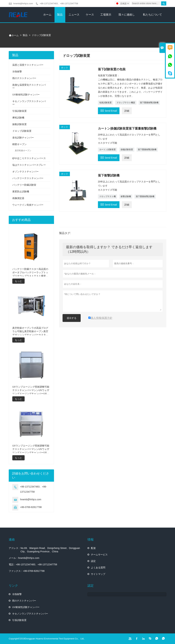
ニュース (74, 15)
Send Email (109, 110)
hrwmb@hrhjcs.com (23, 3)
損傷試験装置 (127, 150)
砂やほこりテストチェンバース (29, 158)
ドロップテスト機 (107, 196)
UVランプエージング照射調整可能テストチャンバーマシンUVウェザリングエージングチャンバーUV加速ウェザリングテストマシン (31, 449)
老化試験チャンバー (23, 138)
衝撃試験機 (126, 196)
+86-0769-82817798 (31, 507)
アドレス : (14, 548)
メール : (13, 558)
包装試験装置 (105, 103)
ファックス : (15, 571)
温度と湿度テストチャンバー (28, 65)
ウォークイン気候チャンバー (28, 205)
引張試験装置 (19, 111)
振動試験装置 (19, 124)
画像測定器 (18, 198)
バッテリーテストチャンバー (28, 178)
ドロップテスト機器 (126, 103)
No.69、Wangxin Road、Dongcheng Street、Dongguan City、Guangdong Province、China (50, 550)
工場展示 (106, 15)
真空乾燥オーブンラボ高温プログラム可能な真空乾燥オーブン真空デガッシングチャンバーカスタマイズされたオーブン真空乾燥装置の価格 (30, 331)
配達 (93, 548)
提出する (72, 318)
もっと (18, 281)
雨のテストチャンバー (24, 78)
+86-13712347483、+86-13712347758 (59, 3)
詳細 (127, 111)
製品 (60, 15)
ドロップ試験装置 (22, 131)
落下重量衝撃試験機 (149, 103)
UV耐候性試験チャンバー (26, 95)
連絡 (12, 540)
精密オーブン (19, 144)
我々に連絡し (127, 15)
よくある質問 (98, 568)
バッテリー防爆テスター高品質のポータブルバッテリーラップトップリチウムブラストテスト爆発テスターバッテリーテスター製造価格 (30, 273)
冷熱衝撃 (17, 72)
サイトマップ (98, 574)
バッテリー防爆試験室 (24, 185)
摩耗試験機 (18, 118)
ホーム (47, 15)
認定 (93, 561)
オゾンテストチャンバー (25, 172)
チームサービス (99, 555)
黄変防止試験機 (21, 192)
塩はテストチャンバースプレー (29, 165)
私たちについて (152, 15)
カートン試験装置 (107, 150)
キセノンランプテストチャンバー (30, 614)
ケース (90, 15)
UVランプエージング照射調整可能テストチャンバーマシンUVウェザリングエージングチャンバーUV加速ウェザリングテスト (31, 390)
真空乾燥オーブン (23, 151)
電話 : (12, 564)
